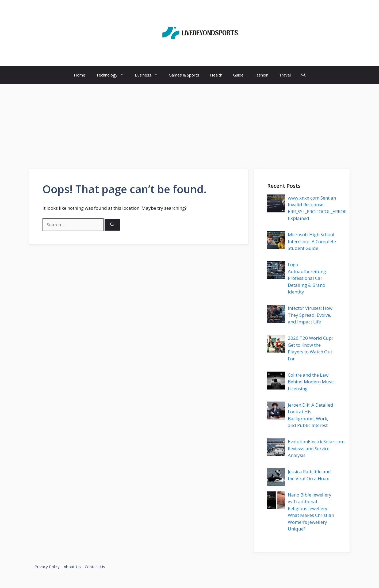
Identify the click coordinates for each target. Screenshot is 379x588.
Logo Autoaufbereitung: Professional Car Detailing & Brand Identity (307, 278)
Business (149, 75)
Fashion (261, 75)
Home (80, 75)
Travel (285, 75)
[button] (303, 75)
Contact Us (95, 567)
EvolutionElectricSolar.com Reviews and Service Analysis (316, 448)
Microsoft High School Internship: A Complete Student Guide (312, 241)
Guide (238, 75)
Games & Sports (184, 75)
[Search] (112, 225)
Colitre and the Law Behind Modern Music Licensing (311, 382)
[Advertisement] (190, 124)
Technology (113, 75)
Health (216, 75)
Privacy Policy (47, 567)
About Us (72, 567)
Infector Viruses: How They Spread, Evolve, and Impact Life (310, 315)
